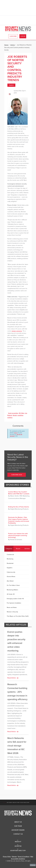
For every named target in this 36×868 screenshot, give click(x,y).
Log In (23, 36)
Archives (27, 549)
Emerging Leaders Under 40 (15, 599)
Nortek (15, 415)
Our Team (18, 826)
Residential (10, 563)
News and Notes (12, 607)
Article (13, 45)
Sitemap (14, 857)
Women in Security (12, 612)
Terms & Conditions (24, 857)
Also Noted (10, 581)
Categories (9, 549)
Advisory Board (18, 830)
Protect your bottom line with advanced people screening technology (18, 536)
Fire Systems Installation (14, 603)
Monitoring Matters (12, 590)
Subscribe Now (17, 475)
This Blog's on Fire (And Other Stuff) (18, 616)
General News (11, 577)
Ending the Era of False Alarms (19, 507)
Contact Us (18, 834)
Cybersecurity (11, 572)
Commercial (10, 555)
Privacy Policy (7, 857)
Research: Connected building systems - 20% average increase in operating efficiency (17, 692)
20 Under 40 (11, 594)
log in (16, 433)
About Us (18, 822)
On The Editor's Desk (13, 585)
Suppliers (11, 85)
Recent (18, 549)
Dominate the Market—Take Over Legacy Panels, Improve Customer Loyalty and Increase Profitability (19, 520)
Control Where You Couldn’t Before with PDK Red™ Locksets (19, 493)
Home (6, 45)
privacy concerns (17, 331)
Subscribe (13, 36)
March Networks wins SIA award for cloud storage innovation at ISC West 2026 (17, 746)
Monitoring (10, 559)
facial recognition (13, 413)
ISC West (22, 413)
